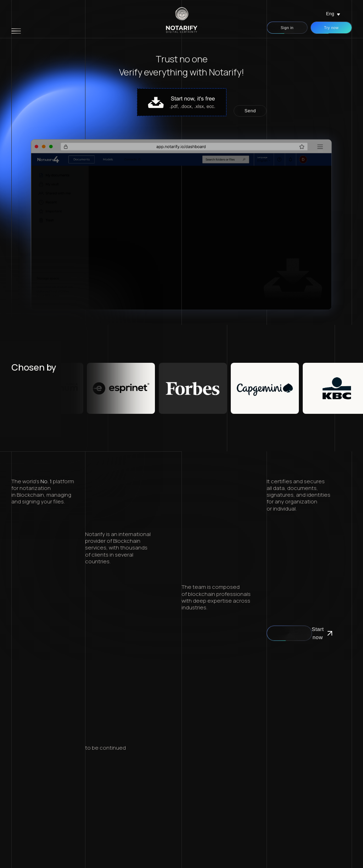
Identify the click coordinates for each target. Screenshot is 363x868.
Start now (289, 633)
